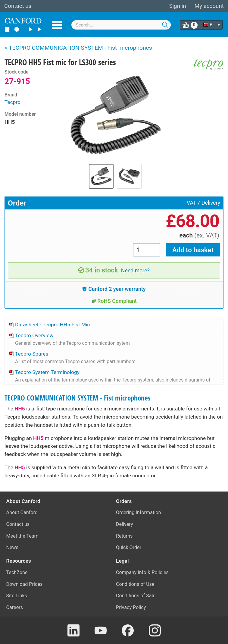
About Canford (22, 512)
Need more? (135, 271)
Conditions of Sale (136, 596)
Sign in (177, 6)
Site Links (17, 596)
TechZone (17, 572)
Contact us (18, 6)
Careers (15, 607)
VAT (192, 203)
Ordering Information (138, 512)
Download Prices (25, 584)
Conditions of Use (135, 584)
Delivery (211, 203)
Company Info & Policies (142, 572)
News (12, 547)
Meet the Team (22, 536)
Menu (57, 25)
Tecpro (12, 102)
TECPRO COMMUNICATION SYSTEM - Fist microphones (78, 398)
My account (209, 6)
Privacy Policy (131, 607)
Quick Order (129, 547)
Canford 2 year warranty (114, 289)
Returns (124, 536)
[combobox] (121, 25)
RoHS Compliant (114, 301)
